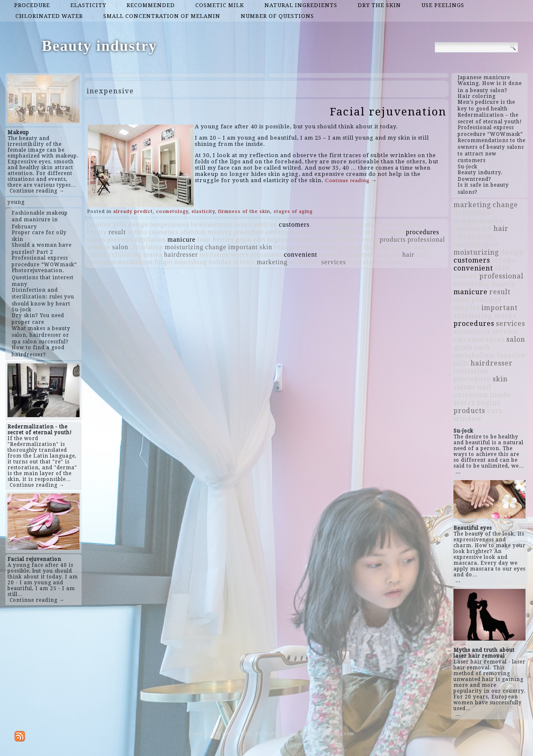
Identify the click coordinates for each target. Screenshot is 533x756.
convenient (301, 254)
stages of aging (293, 212)
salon (121, 247)
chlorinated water (49, 16)
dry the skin (379, 5)
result (117, 232)
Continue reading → (37, 191)
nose (297, 232)
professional (426, 239)
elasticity (88, 5)
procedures (423, 232)
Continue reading (351, 180)
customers (294, 224)
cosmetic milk (220, 5)
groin (244, 239)
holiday (220, 262)
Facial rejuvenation (388, 112)
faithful (333, 232)
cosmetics (164, 232)
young (16, 202)
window (99, 247)
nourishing (191, 262)
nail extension (472, 391)
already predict (133, 212)
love (241, 224)
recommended (151, 5)
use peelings (443, 5)
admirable (305, 262)
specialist (397, 247)
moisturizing (184, 247)
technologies (385, 232)
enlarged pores (296, 247)
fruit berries (216, 239)
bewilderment (212, 224)
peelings (412, 224)
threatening (361, 239)
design (138, 224)
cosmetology (172, 212)
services (334, 262)
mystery (220, 232)
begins (277, 239)
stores (240, 254)
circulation (146, 247)
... (458, 472)
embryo (277, 232)
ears (260, 239)
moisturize (381, 224)
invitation (214, 254)
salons (96, 239)
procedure (32, 5)
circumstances (385, 262)
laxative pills (107, 224)
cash (312, 232)
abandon (193, 232)
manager (333, 247)
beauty (97, 232)
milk (355, 262)
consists (324, 224)
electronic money (315, 239)
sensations (266, 254)
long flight (364, 247)
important (243, 247)
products (393, 239)
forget (164, 262)
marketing (272, 262)
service (244, 262)
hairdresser (181, 254)
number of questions (277, 16)
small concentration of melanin (162, 16)
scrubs (137, 232)
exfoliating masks (135, 254)
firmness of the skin (244, 212)
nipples (390, 254)
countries (263, 224)
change (216, 247)
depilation (150, 239)
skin (266, 247)
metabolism (135, 262)
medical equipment (348, 254)
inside (355, 232)
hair (408, 254)
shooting (350, 224)
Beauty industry (99, 46)
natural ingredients (301, 5)
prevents (120, 239)
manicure (182, 239)
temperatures (170, 224)
